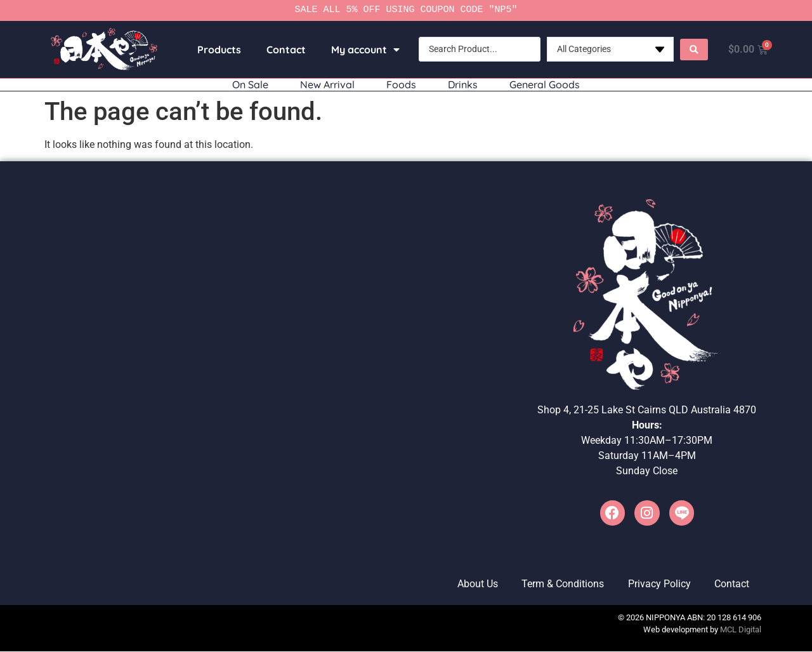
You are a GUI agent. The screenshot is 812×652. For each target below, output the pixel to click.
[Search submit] (692, 50)
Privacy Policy (657, 584)
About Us (472, 584)
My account (363, 50)
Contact (284, 50)
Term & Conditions (559, 584)
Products (217, 50)
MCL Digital (741, 631)
